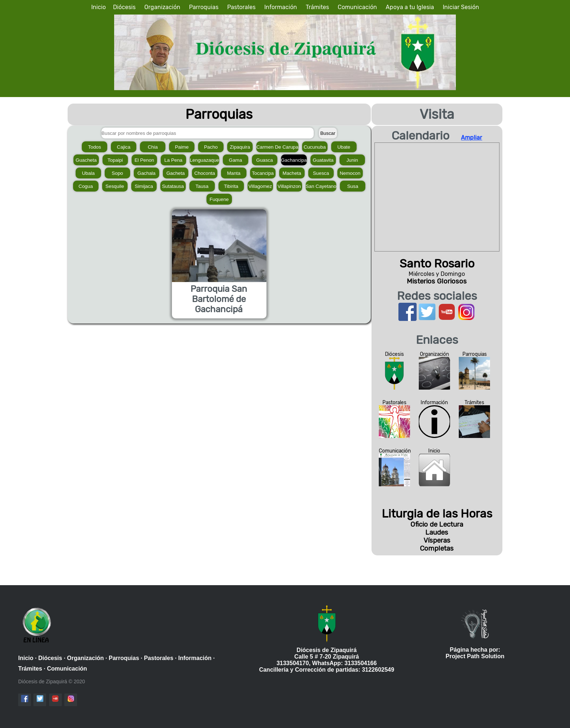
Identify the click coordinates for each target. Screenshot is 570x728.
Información (281, 7)
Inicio (99, 7)
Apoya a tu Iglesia (410, 7)
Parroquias (204, 7)
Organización (162, 7)
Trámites (317, 7)
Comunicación (357, 7)
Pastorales (241, 7)
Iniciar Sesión (461, 7)
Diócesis (124, 7)
